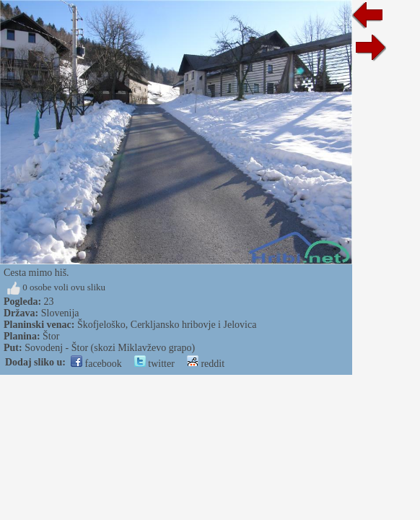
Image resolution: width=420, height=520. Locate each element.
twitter (154, 364)
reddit (206, 364)
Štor (51, 336)
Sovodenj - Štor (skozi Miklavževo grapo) (110, 348)
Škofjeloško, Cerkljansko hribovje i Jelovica (167, 325)
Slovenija (60, 313)
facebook (96, 364)
